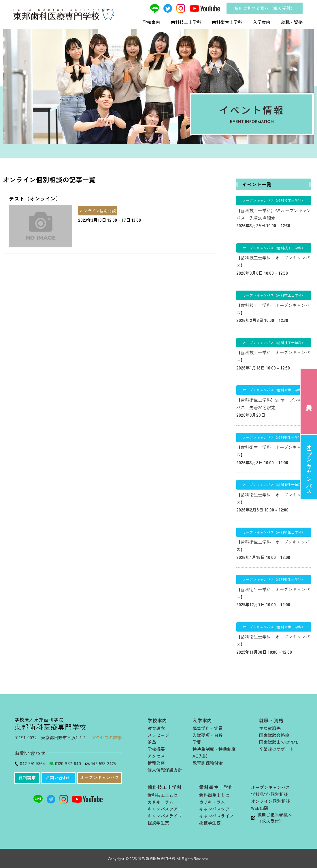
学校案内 (151, 22)
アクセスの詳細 (107, 737)
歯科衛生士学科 (227, 22)
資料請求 (309, 401)
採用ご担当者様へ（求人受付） (265, 8)
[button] (27, 778)
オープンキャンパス (309, 467)
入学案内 (262, 22)
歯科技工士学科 (186, 22)
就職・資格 (292, 22)
